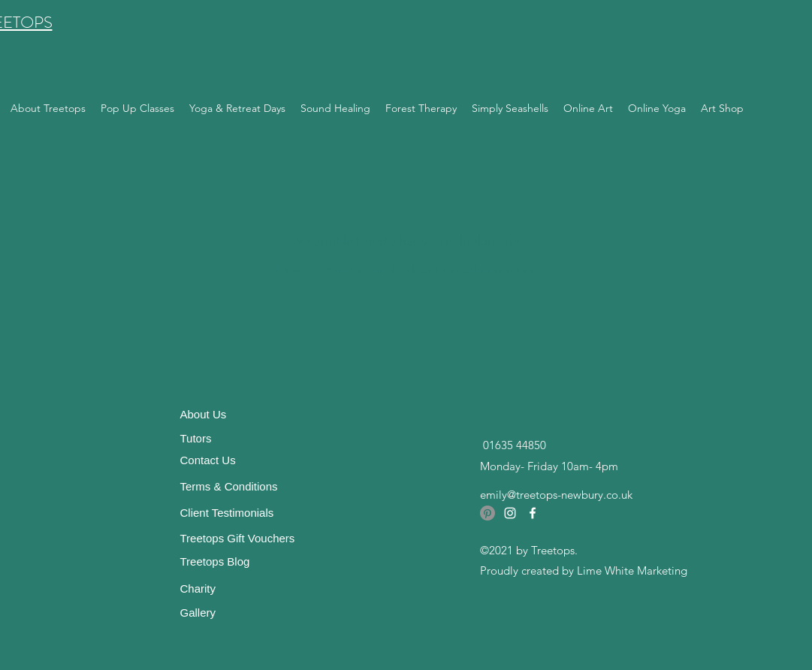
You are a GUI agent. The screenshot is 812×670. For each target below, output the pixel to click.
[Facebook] (533, 513)
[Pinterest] (488, 513)
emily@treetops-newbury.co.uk (556, 495)
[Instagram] (510, 513)
